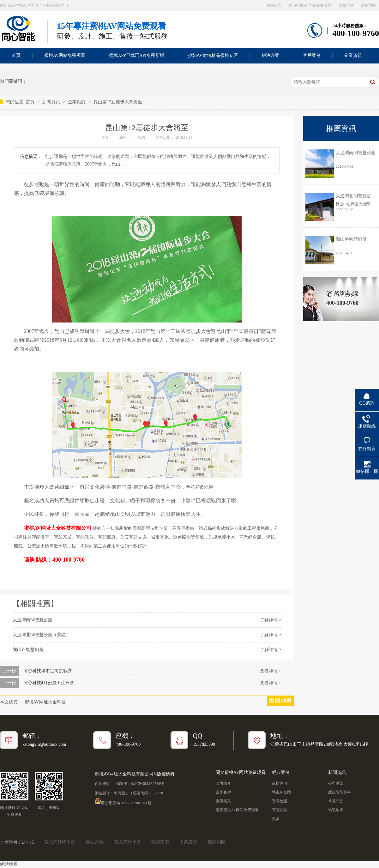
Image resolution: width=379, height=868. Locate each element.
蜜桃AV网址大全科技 (45, 702)
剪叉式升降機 (127, 842)
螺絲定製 (160, 842)
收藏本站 (346, 5)
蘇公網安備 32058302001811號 (123, 801)
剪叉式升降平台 (60, 842)
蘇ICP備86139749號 (148, 784)
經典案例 (281, 772)
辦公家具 (95, 842)
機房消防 (217, 842)
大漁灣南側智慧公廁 (33, 620)
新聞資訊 (52, 102)
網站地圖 (368, 5)
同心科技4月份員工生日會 (49, 683)
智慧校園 (280, 801)
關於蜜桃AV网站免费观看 (241, 772)
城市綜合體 (281, 792)
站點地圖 (336, 810)
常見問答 (336, 801)
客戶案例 (312, 55)
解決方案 (270, 55)
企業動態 (77, 102)
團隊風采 (223, 801)
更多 (276, 819)
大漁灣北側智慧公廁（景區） (41, 635)
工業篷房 (188, 842)
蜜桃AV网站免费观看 (65, 55)
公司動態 (336, 783)
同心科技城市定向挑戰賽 (48, 671)
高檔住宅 (280, 783)
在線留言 (274, 5)
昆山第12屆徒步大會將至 (118, 102)
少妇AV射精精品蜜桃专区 (213, 55)
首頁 (31, 102)
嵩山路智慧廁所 (28, 650)
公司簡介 (223, 783)
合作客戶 (223, 792)
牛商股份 (121, 793)
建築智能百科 (340, 792)
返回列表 (280, 701)
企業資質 (353, 55)
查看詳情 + (271, 671)
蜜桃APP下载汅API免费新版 (136, 55)
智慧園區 (280, 810)
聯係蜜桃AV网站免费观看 (310, 5)
